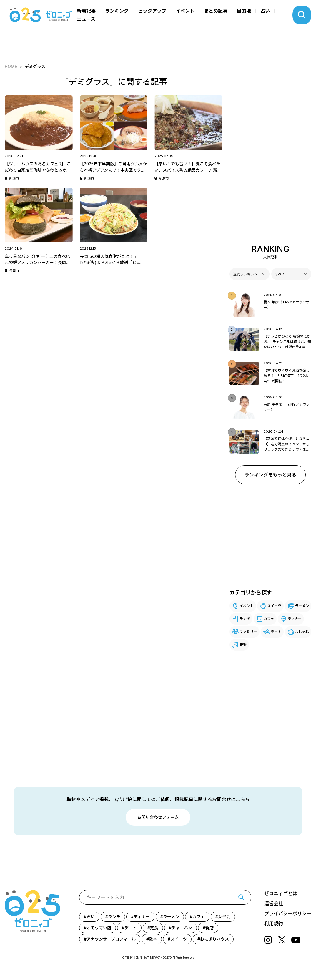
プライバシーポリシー (288, 913)
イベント (185, 11)
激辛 (153, 939)
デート (276, 632)
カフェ (269, 619)
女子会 (224, 917)
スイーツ (274, 606)
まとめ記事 (216, 11)
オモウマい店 (99, 928)
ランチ (245, 619)
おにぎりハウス (214, 939)
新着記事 (86, 11)
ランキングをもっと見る (270, 475)
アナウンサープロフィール (111, 939)
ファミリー (248, 632)
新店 (209, 928)
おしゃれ (302, 632)
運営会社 (274, 903)
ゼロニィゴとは (281, 893)
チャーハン (182, 928)
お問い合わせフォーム (158, 817)
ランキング (117, 11)
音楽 (243, 645)
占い (265, 11)
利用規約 (274, 923)
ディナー (295, 619)
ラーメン (302, 606)
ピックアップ (152, 11)
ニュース (86, 19)
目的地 (244, 11)
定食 (154, 928)
